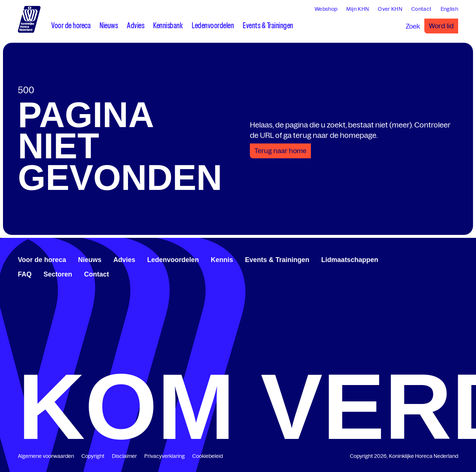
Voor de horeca (42, 260)
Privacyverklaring (165, 456)
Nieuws (90, 260)
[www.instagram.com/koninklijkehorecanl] (455, 259)
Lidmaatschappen (350, 260)
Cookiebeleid (208, 456)
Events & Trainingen (277, 260)
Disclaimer (124, 456)
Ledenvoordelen (173, 260)
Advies (124, 260)
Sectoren (58, 274)
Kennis (222, 260)
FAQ (25, 274)
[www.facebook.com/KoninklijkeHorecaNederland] (431, 259)
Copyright (93, 456)
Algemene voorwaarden (46, 456)
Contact (97, 274)
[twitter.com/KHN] (443, 259)
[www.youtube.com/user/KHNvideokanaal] (449, 259)
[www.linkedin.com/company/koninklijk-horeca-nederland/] (437, 259)
